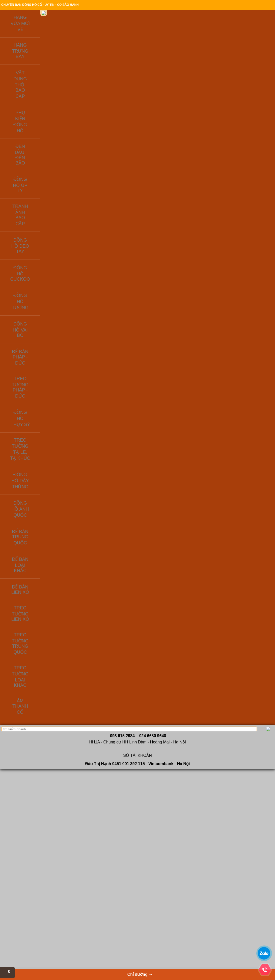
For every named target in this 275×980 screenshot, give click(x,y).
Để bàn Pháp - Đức (82, 909)
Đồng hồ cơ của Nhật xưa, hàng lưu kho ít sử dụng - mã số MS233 (86, 368)
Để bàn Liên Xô (79, 899)
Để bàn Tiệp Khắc (81, 935)
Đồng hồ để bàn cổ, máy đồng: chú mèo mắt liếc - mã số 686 (127, 368)
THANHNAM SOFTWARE (234, 919)
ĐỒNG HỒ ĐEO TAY (32, 121)
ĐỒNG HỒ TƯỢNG (31, 136)
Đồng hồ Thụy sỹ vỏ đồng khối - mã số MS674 (208, 455)
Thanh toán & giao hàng (153, 5)
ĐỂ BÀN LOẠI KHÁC (32, 205)
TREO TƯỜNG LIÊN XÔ (35, 219)
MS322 (243, 296)
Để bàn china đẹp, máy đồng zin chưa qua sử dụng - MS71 (127, 276)
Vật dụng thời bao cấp (126, 904)
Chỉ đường (226, 58)
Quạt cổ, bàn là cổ (124, 914)
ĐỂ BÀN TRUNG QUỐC (34, 198)
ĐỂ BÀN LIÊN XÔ (29, 212)
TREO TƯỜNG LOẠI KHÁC (37, 240)
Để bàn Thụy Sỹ (80, 914)
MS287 (202, 388)
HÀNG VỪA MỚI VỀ (31, 72)
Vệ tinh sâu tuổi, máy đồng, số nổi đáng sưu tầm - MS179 (127, 645)
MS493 (243, 394)
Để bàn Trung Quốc (82, 904)
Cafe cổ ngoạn (31, 925)
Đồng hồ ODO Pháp (82, 930)
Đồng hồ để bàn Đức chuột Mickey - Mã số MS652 (208, 645)
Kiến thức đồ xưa (175, 58)
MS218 (80, 491)
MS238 (202, 306)
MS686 (121, 394)
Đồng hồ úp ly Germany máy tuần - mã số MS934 (127, 553)
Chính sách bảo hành (188, 5)
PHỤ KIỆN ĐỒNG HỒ (32, 93)
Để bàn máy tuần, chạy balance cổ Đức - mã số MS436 (87, 553)
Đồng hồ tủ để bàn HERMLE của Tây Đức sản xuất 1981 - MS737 (249, 553)
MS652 (202, 670)
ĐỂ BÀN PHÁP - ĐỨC (33, 150)
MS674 (202, 481)
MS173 (243, 476)
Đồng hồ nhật (78, 925)
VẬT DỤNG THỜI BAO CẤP (37, 86)
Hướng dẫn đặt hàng (117, 5)
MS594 (162, 573)
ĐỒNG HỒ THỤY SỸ (32, 164)
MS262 (80, 306)
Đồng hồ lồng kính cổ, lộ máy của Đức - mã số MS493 (249, 368)
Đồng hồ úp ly (78, 940)
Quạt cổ (117, 925)
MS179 (121, 670)
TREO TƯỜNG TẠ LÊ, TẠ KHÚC (36, 174)
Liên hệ (29, 65)
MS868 (162, 476)
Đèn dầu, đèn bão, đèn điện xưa (133, 909)
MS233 (80, 394)
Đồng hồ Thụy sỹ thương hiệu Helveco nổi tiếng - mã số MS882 (168, 368)
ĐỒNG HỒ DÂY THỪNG (35, 184)
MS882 (162, 394)
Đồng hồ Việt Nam (124, 899)
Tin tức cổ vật (31, 930)
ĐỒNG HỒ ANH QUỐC (34, 191)
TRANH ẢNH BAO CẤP (34, 114)
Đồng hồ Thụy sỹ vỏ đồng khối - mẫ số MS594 (168, 553)
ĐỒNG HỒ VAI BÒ (30, 143)
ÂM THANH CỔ (28, 247)
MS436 (80, 578)
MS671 (162, 296)
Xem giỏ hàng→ (233, 31)
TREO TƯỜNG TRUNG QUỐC (34, 230)
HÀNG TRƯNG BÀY (31, 79)
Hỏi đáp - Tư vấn (33, 914)
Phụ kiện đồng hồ (81, 920)
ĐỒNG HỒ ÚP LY (29, 107)
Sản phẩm (125, 58)
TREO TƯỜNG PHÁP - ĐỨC (38, 157)
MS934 (121, 578)
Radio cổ (117, 920)
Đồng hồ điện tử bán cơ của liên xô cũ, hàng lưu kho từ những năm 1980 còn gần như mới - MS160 (87, 461)
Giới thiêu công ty (33, 899)
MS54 (81, 665)
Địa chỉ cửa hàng (219, 5)
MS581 (202, 583)
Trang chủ (74, 5)
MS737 (243, 578)
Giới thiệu (92, 5)
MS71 (121, 296)
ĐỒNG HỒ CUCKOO (32, 128)
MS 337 (121, 481)
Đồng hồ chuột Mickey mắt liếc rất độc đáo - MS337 (127, 455)
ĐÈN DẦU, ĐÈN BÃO (32, 100)
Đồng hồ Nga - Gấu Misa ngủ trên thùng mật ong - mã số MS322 (249, 276)
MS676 (243, 675)
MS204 (162, 665)
